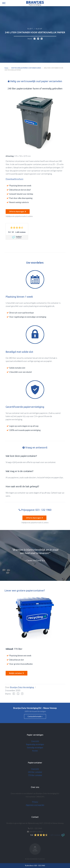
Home (6, 68)
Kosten (35, 751)
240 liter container (35, 772)
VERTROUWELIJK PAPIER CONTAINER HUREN (26, 68)
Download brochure (14, 179)
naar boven (35, 849)
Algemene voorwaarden (35, 805)
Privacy (35, 802)
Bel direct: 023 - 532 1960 (35, 865)
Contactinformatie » (35, 716)
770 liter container (35, 775)
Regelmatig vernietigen (35, 744)
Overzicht (35, 741)
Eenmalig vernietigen (35, 747)
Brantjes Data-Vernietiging (22, 687)
